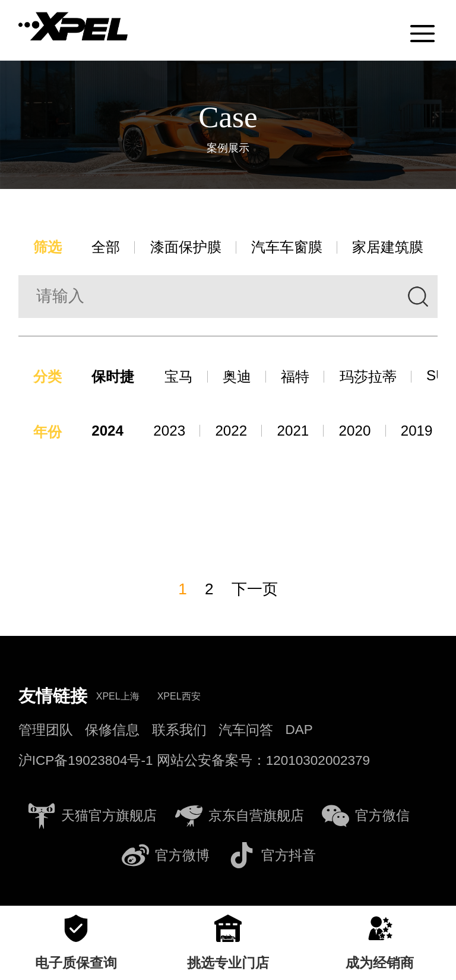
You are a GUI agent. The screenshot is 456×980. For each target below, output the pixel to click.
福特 (303, 378)
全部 (109, 248)
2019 (424, 432)
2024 (110, 432)
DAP (299, 731)
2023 (172, 432)
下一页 (255, 591)
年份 (48, 434)
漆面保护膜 (191, 248)
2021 (298, 432)
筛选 (48, 248)
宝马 (183, 378)
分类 (48, 378)
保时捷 (116, 378)
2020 (361, 432)
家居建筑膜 (400, 248)
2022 (235, 432)
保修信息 (112, 732)
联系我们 (179, 732)
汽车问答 (246, 732)
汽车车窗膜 (295, 248)
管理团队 (46, 732)
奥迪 (243, 378)
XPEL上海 (118, 698)
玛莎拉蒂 (378, 378)
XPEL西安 (179, 698)
